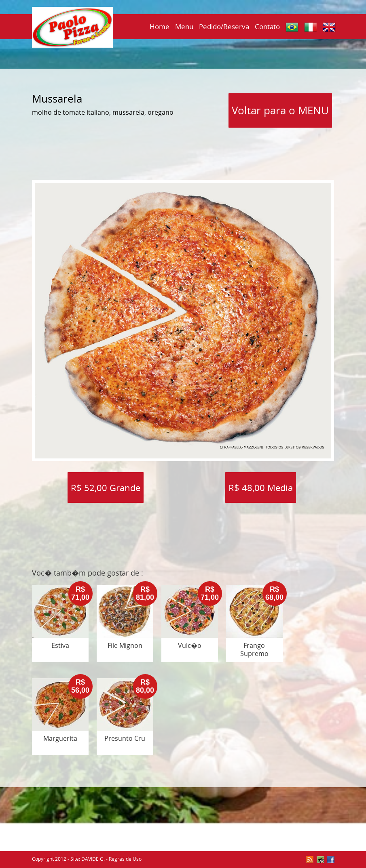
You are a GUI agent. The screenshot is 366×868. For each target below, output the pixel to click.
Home (160, 26)
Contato (267, 26)
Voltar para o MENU (280, 110)
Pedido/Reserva (224, 26)
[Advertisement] (183, 151)
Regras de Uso (125, 859)
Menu (184, 26)
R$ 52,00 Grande (106, 488)
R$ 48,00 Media (261, 488)
